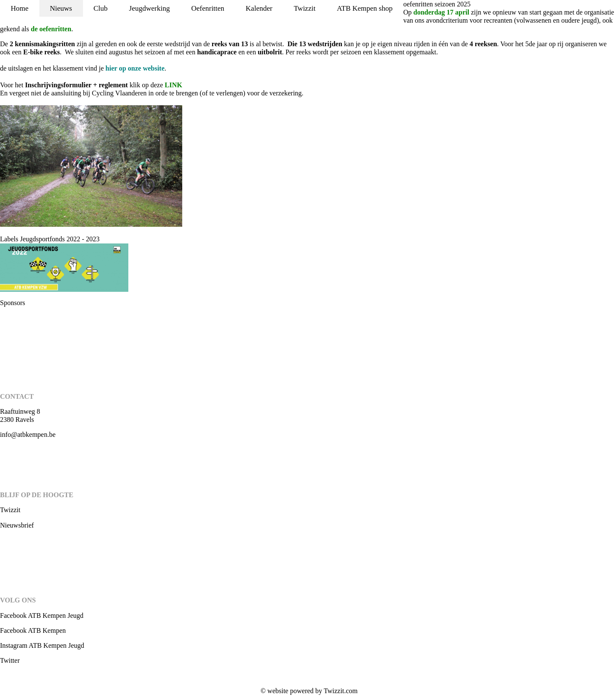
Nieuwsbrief (17, 525)
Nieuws (61, 8)
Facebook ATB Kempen (33, 630)
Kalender (259, 8)
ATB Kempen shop (364, 8)
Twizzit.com (341, 691)
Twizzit (305, 8)
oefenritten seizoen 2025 (437, 4)
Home (20, 8)
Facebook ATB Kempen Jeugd (42, 615)
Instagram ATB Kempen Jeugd (42, 645)
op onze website (135, 68)
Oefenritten (208, 8)
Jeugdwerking (150, 8)
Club (101, 8)
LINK (173, 85)
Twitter (10, 660)
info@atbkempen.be (28, 435)
